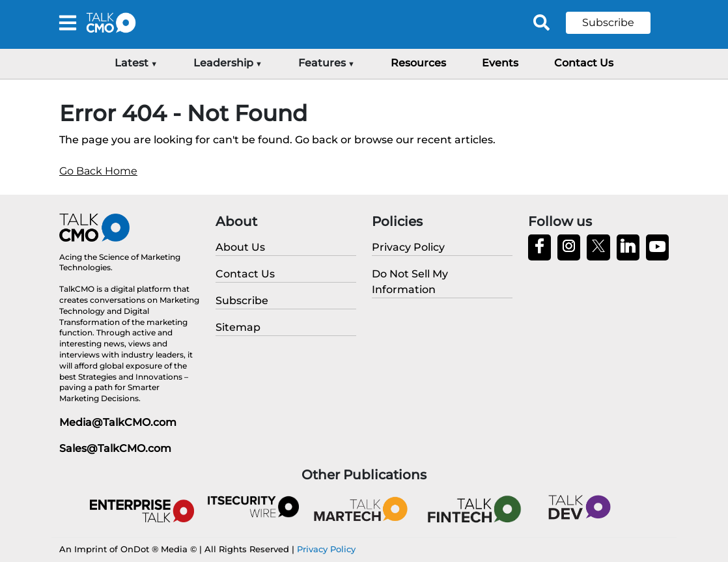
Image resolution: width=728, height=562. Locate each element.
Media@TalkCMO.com (118, 422)
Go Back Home (98, 171)
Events (500, 63)
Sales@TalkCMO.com (115, 448)
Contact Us (584, 63)
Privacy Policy (326, 549)
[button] (618, 23)
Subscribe (608, 22)
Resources (418, 63)
